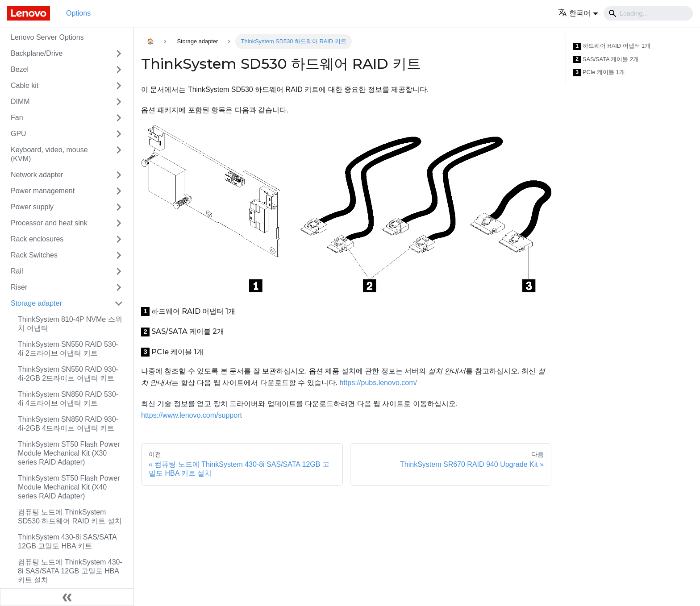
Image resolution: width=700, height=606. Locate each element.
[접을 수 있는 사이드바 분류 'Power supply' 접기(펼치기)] (119, 207)
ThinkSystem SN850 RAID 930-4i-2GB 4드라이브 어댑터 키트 (68, 424)
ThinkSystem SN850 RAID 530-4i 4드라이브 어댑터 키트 (68, 399)
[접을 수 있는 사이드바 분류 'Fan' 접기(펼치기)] (119, 118)
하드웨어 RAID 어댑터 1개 (612, 46)
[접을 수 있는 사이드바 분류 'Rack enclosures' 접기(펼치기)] (119, 239)
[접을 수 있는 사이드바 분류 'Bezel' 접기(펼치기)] (119, 70)
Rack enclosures (37, 239)
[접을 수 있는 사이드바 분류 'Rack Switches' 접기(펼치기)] (119, 255)
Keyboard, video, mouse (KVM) (49, 154)
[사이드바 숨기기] (67, 597)
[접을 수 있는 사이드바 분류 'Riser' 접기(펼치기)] (119, 287)
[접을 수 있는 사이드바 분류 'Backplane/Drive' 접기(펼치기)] (119, 54)
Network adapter (37, 175)
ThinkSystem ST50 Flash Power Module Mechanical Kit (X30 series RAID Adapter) (69, 453)
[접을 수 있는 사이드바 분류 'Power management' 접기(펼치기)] (119, 191)
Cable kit (25, 85)
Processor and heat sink (49, 223)
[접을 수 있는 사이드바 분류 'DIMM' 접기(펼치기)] (119, 102)
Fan (17, 118)
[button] (578, 13)
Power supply (32, 207)
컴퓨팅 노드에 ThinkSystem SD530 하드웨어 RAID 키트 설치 (70, 517)
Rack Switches (34, 255)
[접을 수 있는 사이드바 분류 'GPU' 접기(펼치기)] (119, 134)
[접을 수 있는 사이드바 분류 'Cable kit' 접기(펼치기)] (119, 86)
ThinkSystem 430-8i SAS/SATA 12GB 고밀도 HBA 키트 (67, 542)
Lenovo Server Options (47, 37)
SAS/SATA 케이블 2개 (606, 60)
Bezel (20, 69)
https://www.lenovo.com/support (192, 415)
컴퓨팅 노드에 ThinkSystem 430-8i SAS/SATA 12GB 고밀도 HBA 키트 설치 (70, 571)
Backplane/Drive (37, 53)
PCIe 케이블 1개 (599, 73)
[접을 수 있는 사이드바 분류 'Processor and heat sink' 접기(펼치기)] (119, 223)
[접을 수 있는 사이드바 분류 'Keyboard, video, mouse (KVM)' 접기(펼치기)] (119, 154)
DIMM (20, 102)
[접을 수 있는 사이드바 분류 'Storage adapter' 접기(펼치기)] (119, 303)
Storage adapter (36, 303)
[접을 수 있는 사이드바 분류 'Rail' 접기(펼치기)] (119, 271)
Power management (43, 191)
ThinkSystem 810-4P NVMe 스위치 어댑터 (70, 324)
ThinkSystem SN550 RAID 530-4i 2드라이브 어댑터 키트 (68, 349)
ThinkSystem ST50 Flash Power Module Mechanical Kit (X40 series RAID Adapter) (69, 487)
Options (78, 13)
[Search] (648, 13)
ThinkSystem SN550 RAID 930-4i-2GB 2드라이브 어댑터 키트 (68, 374)
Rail (17, 271)
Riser (19, 287)
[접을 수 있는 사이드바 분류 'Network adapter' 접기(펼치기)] (119, 175)
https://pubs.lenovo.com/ (378, 383)
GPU (19, 134)
